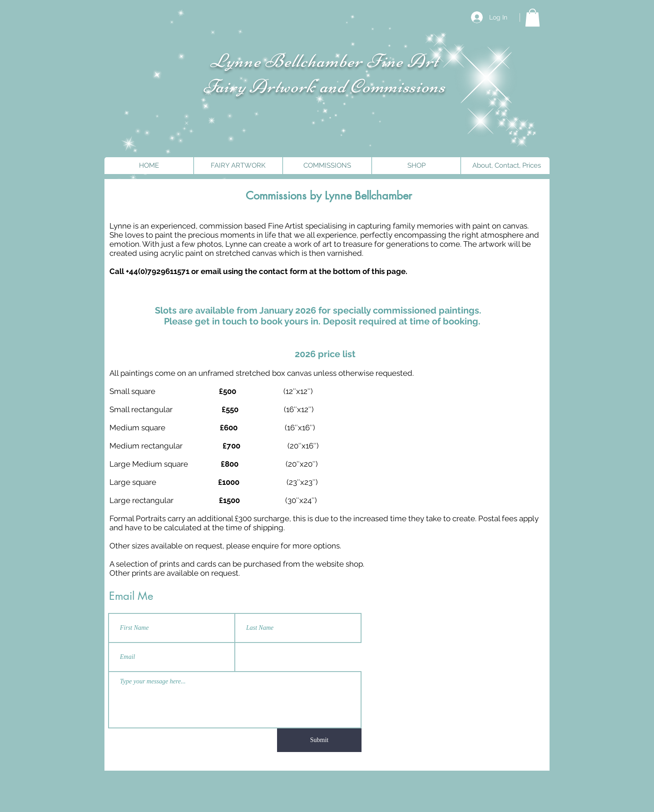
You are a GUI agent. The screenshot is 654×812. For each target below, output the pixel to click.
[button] (533, 17)
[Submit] (319, 740)
